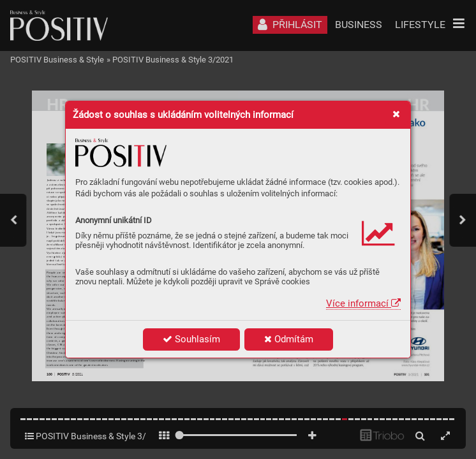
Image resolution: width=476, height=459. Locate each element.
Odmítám (289, 339)
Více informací (363, 303)
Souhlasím (191, 339)
